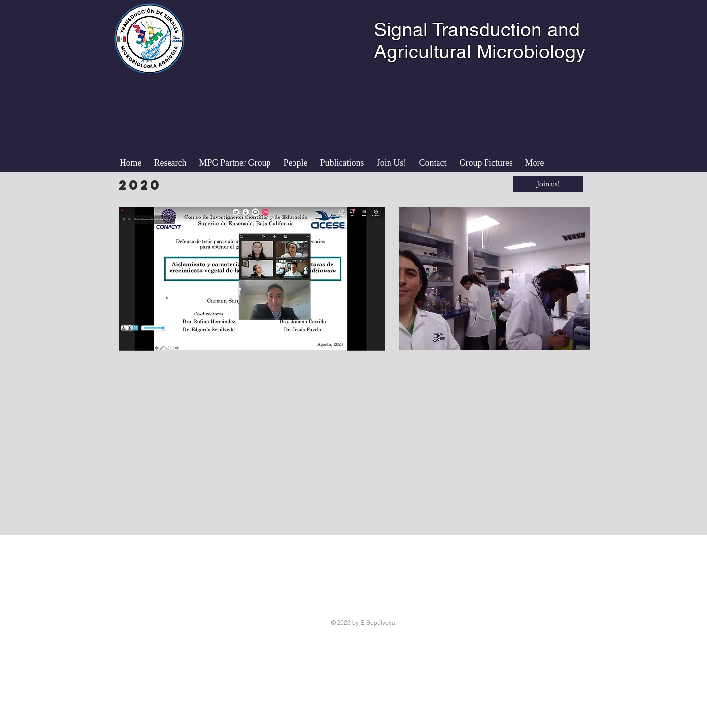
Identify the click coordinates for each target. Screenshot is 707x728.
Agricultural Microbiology (480, 52)
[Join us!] (548, 184)
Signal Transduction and (477, 30)
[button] (296, 163)
